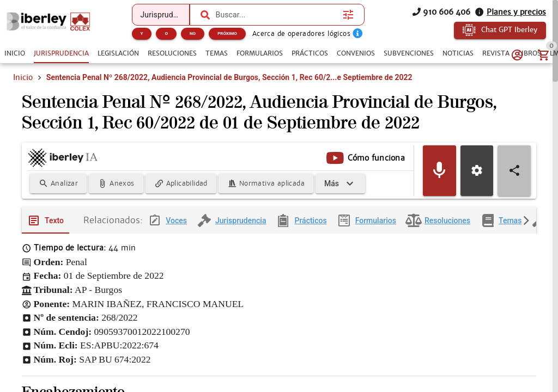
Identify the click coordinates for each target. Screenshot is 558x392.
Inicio (23, 77)
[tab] (15, 53)
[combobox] (277, 15)
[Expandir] (340, 185)
